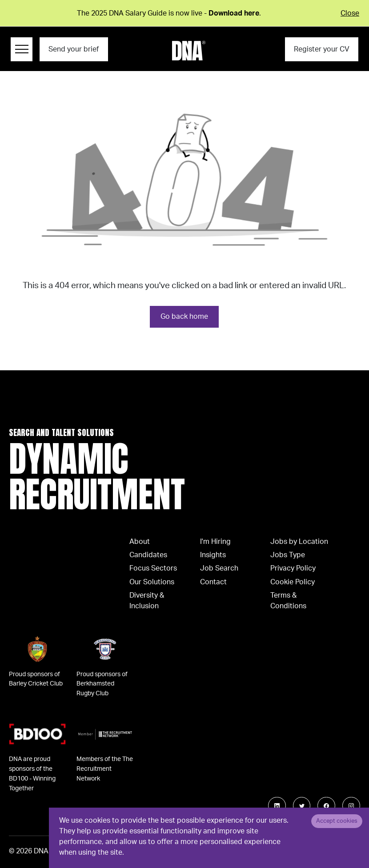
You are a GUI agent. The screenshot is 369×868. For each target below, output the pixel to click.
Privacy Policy (293, 568)
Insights (213, 555)
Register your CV (322, 49)
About (140, 542)
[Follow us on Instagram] (351, 806)
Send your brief (74, 49)
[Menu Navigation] (22, 49)
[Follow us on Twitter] (302, 806)
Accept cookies (337, 821)
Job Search (219, 568)
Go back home (184, 317)
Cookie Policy (293, 582)
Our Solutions (152, 582)
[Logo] (189, 51)
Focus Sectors (153, 568)
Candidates (148, 555)
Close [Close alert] (350, 13)
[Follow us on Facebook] (326, 806)
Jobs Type (288, 555)
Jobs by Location (299, 542)
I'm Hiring (215, 542)
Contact (213, 582)
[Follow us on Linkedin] (277, 806)
